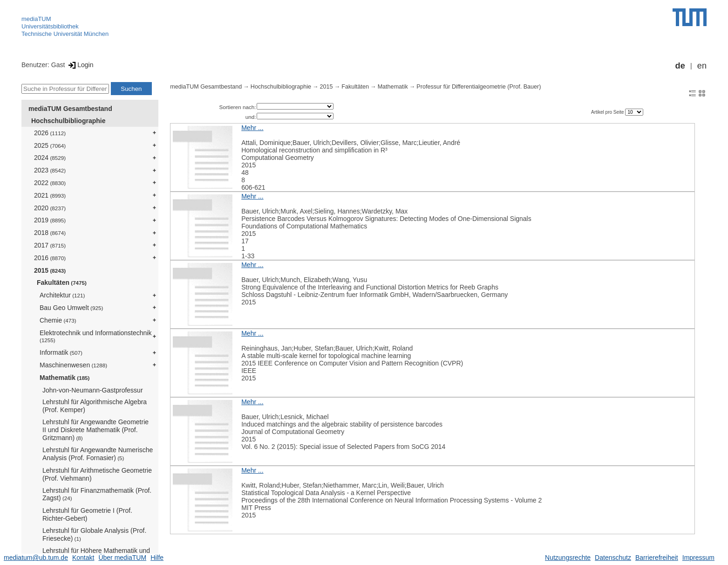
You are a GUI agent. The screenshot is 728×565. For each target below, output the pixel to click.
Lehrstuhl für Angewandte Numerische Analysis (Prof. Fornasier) (98, 454)
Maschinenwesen (73, 365)
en (702, 66)
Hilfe (157, 558)
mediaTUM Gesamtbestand (70, 109)
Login (80, 65)
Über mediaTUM (122, 558)
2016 (50, 258)
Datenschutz (613, 558)
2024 (50, 158)
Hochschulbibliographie (68, 121)
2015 (50, 270)
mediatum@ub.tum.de (36, 558)
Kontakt (83, 558)
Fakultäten (62, 282)
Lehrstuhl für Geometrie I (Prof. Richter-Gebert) (87, 514)
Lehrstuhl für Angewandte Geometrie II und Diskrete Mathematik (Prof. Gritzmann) (95, 430)
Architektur (62, 295)
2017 (50, 245)
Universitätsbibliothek (50, 26)
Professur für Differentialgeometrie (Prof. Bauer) (479, 87)
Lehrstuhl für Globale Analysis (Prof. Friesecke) (94, 534)
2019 (50, 220)
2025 (50, 145)
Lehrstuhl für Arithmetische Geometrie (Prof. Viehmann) (97, 474)
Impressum (698, 558)
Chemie (58, 320)
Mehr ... (252, 128)
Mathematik (65, 378)
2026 (50, 133)
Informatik (61, 352)
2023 (50, 170)
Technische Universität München (65, 34)
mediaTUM (36, 19)
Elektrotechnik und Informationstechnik (95, 336)
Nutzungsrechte (568, 558)
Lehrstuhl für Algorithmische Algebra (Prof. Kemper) (95, 406)
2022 (50, 183)
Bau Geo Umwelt (71, 308)
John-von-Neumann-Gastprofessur (93, 390)
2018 (50, 233)
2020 (50, 208)
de (680, 66)
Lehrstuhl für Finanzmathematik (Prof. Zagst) (97, 494)
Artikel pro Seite (608, 112)
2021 (50, 195)
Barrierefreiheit (657, 558)
